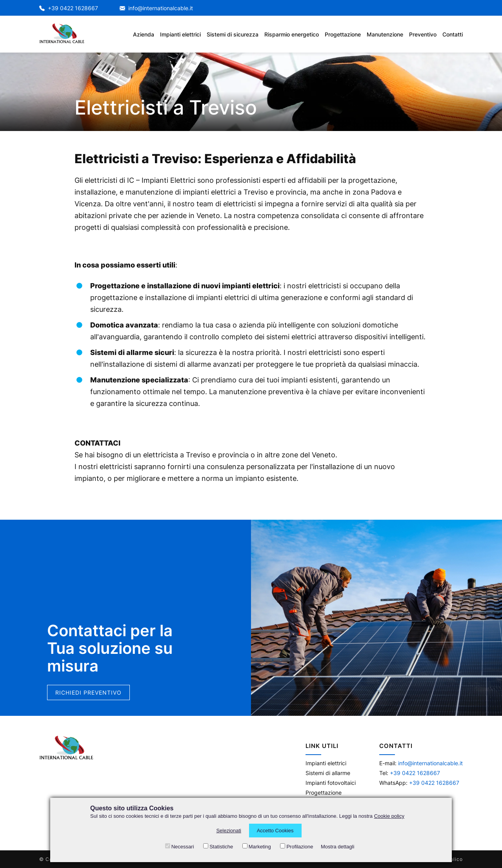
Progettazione (324, 792)
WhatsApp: (419, 783)
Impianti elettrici (326, 763)
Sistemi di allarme (328, 773)
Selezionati (229, 831)
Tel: (410, 773)
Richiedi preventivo (88, 695)
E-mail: (421, 763)
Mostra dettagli (337, 847)
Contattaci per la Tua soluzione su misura (110, 651)
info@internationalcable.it (156, 8)
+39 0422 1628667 (69, 8)
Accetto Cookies (275, 831)
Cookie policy (389, 816)
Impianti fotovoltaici (331, 783)
